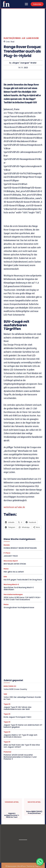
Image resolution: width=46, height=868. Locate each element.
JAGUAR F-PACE (11, 556)
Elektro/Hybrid (12, 38)
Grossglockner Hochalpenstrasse (19, 607)
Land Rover (33, 38)
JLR (23, 38)
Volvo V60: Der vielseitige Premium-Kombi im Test (22, 698)
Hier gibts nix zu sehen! (14, 572)
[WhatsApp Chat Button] (40, 862)
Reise (6, 569)
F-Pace (7, 553)
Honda (7, 545)
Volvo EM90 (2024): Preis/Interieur (34, 812)
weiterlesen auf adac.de (14, 507)
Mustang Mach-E (11, 584)
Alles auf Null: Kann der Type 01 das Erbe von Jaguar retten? (22, 746)
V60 (5, 694)
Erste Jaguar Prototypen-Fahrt (17, 717)
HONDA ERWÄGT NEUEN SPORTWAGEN (20, 548)
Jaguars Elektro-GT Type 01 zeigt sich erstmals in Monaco (20, 736)
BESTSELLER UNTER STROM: (15, 564)
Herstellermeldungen (13, 594)
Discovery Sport (11, 561)
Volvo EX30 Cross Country (15, 689)
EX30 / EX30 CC (10, 686)
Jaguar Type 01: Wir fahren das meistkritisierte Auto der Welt (18, 708)
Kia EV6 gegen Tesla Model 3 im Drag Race (23, 580)
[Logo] (6, 4)
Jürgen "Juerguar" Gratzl (24, 63)
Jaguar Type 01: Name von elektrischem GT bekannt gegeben (23, 726)
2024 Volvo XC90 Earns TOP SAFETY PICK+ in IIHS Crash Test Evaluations (22, 599)
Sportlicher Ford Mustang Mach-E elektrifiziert (19, 588)
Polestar (7, 752)
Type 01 (7, 704)
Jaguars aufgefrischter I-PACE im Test (12, 815)
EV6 (5, 577)
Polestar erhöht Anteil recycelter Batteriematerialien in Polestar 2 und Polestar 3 (20, 757)
